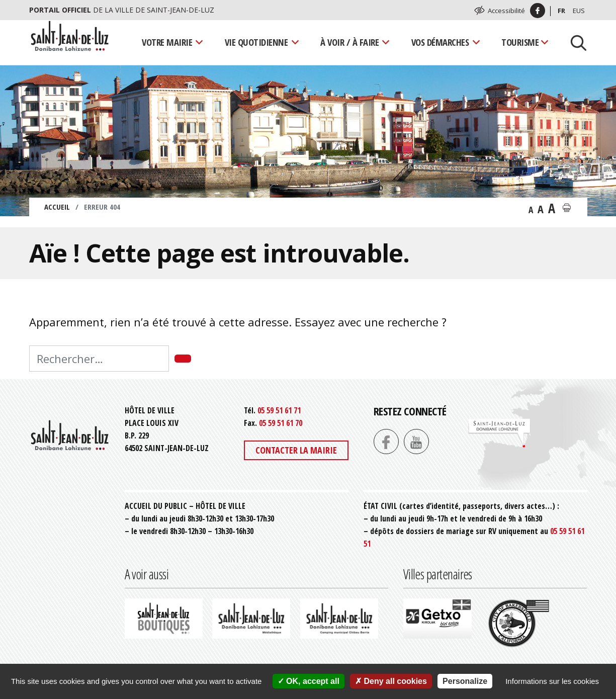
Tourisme (520, 42)
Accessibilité (506, 11)
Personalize (465, 681)
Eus (579, 11)
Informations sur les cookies (552, 681)
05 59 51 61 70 (281, 423)
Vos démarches (440, 42)
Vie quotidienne (256, 42)
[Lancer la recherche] (575, 42)
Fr (561, 11)
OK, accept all (309, 681)
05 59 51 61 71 (279, 410)
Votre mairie (167, 42)
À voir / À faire (349, 42)
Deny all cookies (391, 681)
